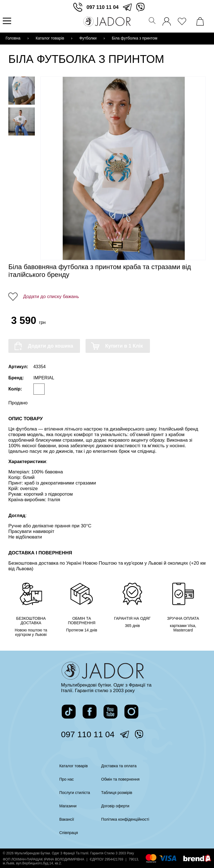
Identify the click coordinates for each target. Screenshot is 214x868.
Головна (13, 38)
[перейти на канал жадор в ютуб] (110, 712)
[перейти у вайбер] (140, 7)
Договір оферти (115, 806)
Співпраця (69, 833)
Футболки (88, 38)
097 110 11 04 (88, 734)
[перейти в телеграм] (127, 7)
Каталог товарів (50, 38)
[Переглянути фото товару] (22, 91)
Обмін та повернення (120, 779)
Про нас (67, 779)
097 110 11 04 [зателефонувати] (102, 7)
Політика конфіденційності (125, 819)
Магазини (68, 806)
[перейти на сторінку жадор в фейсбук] (90, 712)
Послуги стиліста (75, 793)
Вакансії (67, 819)
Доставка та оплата (119, 766)
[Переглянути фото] (124, 168)
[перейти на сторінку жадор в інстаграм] (131, 712)
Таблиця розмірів (117, 793)
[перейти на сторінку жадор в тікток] (69, 712)
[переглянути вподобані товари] (183, 20)
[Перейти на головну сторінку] (107, 22)
